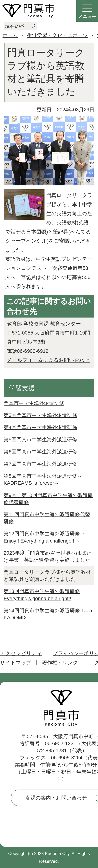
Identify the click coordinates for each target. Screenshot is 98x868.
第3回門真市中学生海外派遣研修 (40, 415)
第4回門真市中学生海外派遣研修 (40, 427)
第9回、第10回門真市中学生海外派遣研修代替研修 (48, 499)
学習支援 (22, 388)
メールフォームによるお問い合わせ (48, 360)
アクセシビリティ (21, 653)
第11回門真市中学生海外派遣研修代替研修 (47, 518)
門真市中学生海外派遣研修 (34, 403)
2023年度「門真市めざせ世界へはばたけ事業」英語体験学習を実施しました (48, 556)
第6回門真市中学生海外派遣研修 (40, 452)
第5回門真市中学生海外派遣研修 (40, 440)
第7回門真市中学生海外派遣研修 (40, 464)
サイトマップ (16, 663)
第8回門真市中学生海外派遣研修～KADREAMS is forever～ (43, 479)
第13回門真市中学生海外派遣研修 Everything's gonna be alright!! (42, 595)
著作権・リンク (60, 663)
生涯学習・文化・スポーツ (58, 35)
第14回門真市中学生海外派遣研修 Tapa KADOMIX (48, 614)
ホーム (10, 35)
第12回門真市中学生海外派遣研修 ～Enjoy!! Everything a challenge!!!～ (45, 537)
